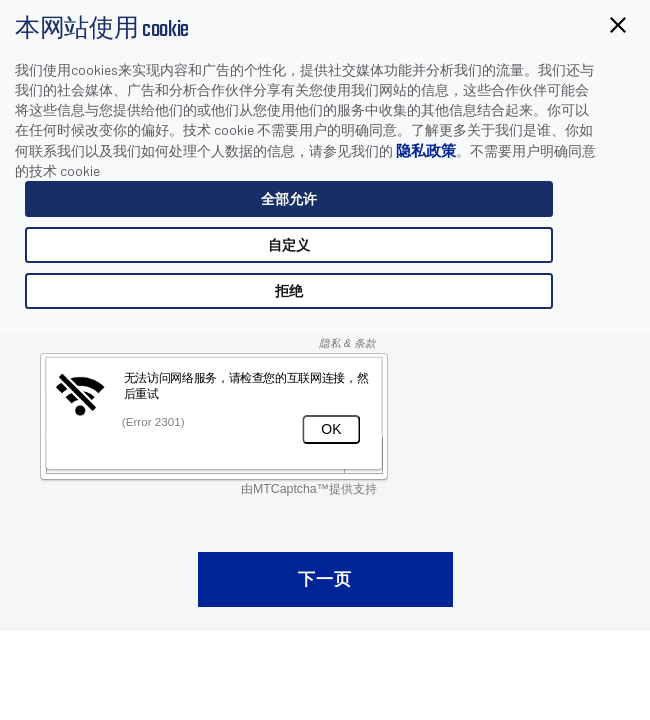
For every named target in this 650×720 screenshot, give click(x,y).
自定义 (289, 244)
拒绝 (289, 290)
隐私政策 (426, 150)
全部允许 (289, 198)
